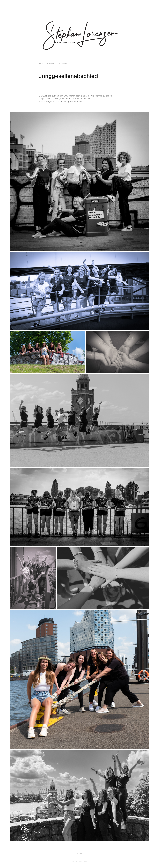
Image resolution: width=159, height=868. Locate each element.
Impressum (62, 64)
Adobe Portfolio (83, 861)
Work (41, 64)
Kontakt (50, 64)
